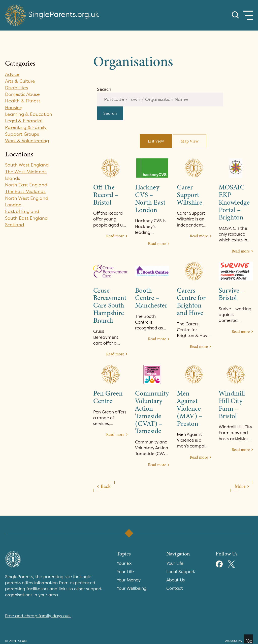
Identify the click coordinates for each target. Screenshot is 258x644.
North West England (27, 198)
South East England (27, 218)
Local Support (181, 572)
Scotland (15, 225)
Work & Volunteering (27, 141)
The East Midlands (25, 191)
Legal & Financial (24, 121)
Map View (190, 142)
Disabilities (17, 88)
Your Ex (124, 564)
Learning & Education (29, 114)
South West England (27, 165)
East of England (22, 211)
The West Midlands (26, 172)
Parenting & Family (26, 127)
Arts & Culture (20, 81)
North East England (26, 185)
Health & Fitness (23, 101)
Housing (14, 108)
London (13, 205)
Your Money (129, 580)
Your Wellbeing (132, 589)
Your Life (125, 572)
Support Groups (22, 134)
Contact (175, 589)
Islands (13, 178)
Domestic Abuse (23, 94)
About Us (176, 580)
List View (156, 142)
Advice (12, 74)
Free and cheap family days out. (38, 616)
